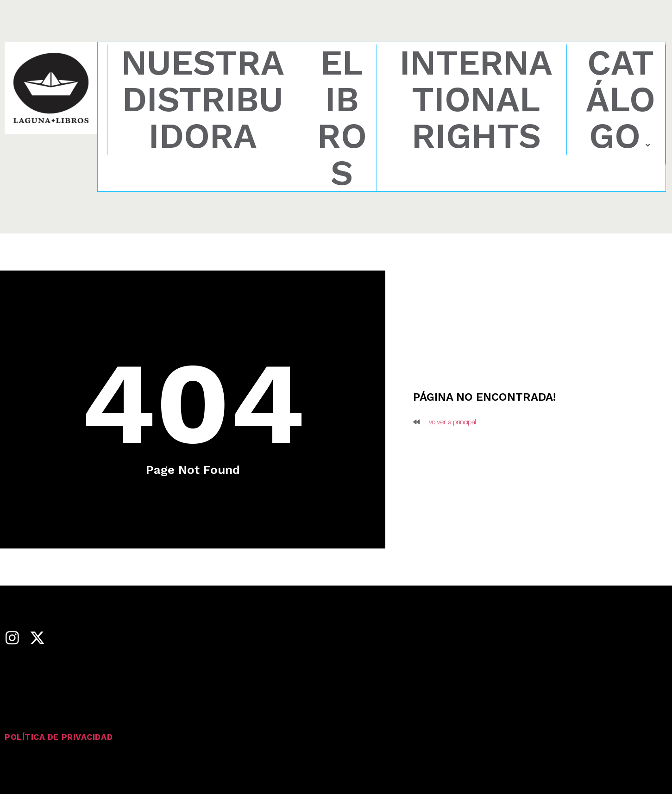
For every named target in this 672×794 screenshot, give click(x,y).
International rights (476, 100)
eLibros (342, 118)
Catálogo (621, 100)
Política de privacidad (60, 737)
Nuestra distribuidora (203, 100)
